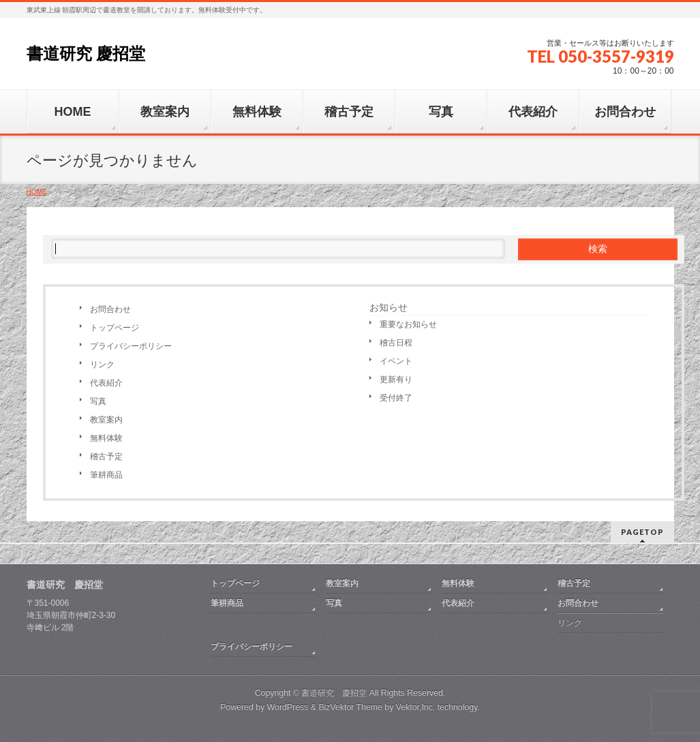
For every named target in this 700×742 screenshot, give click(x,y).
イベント (396, 361)
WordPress (288, 707)
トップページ (115, 328)
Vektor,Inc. (416, 707)
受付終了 (396, 398)
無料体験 (106, 438)
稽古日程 (396, 343)
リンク (102, 365)
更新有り (396, 380)
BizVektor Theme (350, 707)
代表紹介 (106, 383)
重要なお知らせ (408, 324)
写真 (98, 401)
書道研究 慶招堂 (86, 53)
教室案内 (106, 420)
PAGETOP (642, 532)
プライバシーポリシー (131, 346)
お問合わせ (110, 309)
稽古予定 (106, 457)
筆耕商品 (106, 475)
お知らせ (389, 307)
